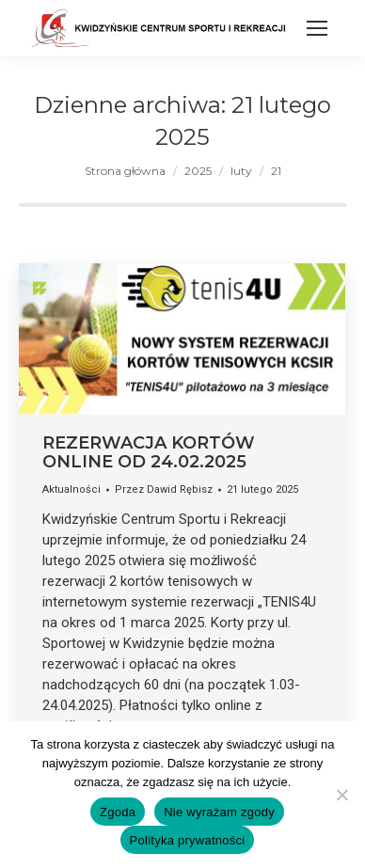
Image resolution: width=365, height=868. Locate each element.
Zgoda (118, 812)
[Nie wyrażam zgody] (341, 795)
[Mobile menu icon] (317, 28)
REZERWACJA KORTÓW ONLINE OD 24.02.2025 (149, 452)
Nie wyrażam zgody (219, 812)
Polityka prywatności (188, 840)
